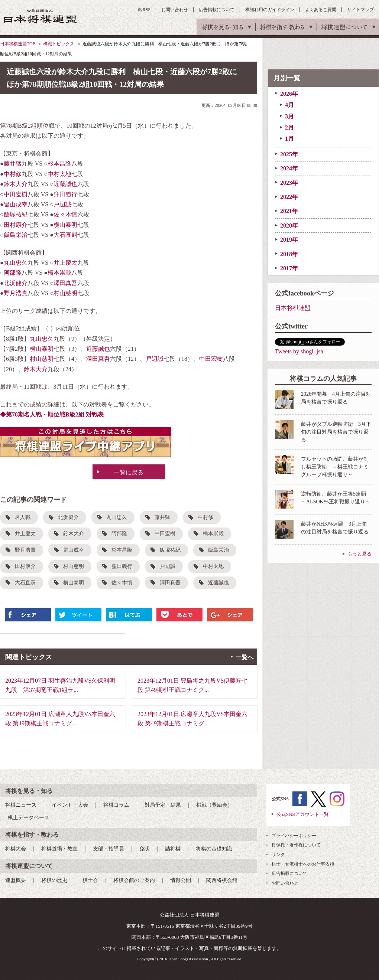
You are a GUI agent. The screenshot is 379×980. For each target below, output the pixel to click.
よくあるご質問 (321, 10)
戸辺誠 (62, 204)
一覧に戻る (129, 472)
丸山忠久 (16, 263)
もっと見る (359, 554)
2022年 (289, 197)
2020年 (289, 226)
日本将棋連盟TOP (17, 44)
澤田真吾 (65, 283)
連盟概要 (16, 880)
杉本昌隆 (59, 164)
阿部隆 (13, 273)
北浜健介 (16, 283)
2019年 (289, 240)
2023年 (289, 183)
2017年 (289, 268)
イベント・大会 (70, 805)
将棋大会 (16, 849)
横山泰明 (65, 225)
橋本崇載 (59, 273)
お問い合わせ (175, 10)
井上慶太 (65, 263)
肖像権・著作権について (296, 845)
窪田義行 (65, 194)
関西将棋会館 (222, 880)
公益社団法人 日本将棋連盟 (41, 16)
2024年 (289, 168)
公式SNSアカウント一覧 (303, 814)
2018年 (289, 254)
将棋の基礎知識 (214, 849)
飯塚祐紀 (16, 214)
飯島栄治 (16, 235)
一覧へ (244, 657)
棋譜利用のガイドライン (270, 10)
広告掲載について (217, 10)
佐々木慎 (65, 214)
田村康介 (16, 225)
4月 (289, 105)
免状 (145, 849)
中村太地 (59, 174)
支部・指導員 (108, 849)
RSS (147, 10)
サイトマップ (360, 10)
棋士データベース (29, 818)
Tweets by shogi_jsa (299, 351)
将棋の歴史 (54, 880)
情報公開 (181, 880)
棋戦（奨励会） (214, 805)
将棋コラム (116, 805)
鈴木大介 (16, 184)
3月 (289, 116)
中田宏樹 (16, 194)
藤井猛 (13, 164)
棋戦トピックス (59, 44)
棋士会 (90, 880)
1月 (289, 139)
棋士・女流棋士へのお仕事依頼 (303, 864)
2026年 (289, 94)
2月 (289, 128)
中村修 (13, 174)
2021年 (289, 211)
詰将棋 (173, 849)
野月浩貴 (16, 293)
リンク (278, 855)
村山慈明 (65, 293)
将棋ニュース (21, 805)
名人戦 (23, 517)
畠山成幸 (16, 204)
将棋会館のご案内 (134, 880)
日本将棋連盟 (293, 308)
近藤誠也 (65, 184)
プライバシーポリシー (294, 836)
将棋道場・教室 (59, 849)
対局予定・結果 (163, 805)
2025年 (289, 154)
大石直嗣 (65, 235)
